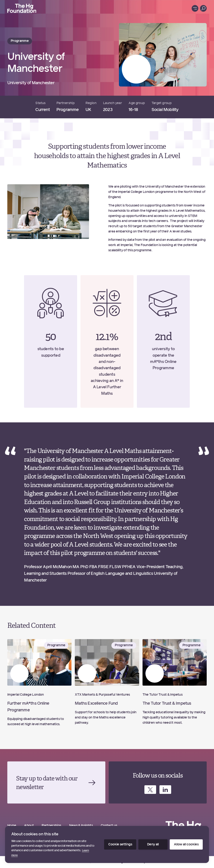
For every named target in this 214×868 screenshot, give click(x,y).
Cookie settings (120, 844)
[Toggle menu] (195, 8)
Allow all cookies (186, 844)
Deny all (153, 844)
